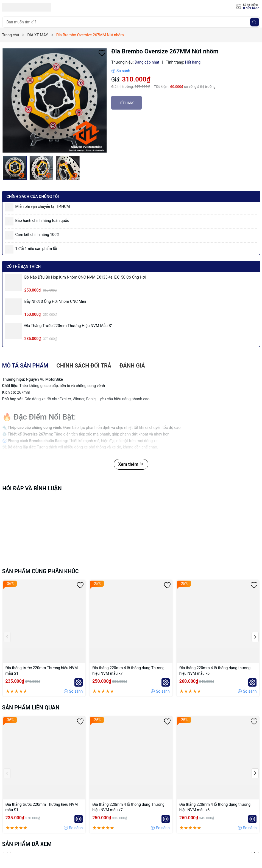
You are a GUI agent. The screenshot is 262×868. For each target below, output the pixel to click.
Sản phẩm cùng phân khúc (41, 571)
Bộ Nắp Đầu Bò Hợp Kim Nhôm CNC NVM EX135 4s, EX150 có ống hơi (85, 277)
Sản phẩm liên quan (31, 708)
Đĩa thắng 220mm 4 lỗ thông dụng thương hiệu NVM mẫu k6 (215, 671)
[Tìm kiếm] (255, 22)
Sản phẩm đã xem (27, 844)
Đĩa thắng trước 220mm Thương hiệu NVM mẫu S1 (69, 326)
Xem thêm (131, 464)
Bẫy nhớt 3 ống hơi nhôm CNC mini (55, 301)
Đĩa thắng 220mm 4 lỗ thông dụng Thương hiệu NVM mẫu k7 (128, 671)
